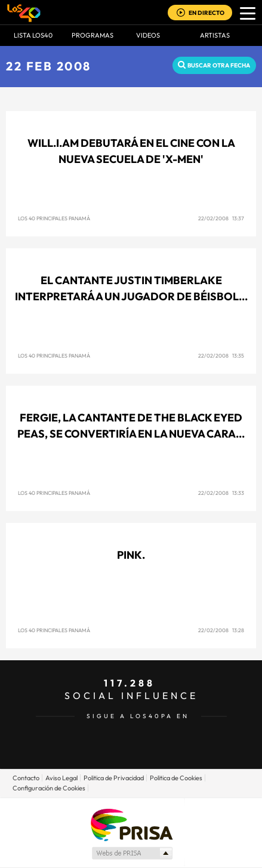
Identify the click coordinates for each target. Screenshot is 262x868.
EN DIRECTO (206, 13)
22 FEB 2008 (49, 66)
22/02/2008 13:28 (221, 630)
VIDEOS (148, 35)
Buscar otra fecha (219, 65)
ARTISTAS (215, 35)
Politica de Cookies (176, 778)
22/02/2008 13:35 (221, 355)
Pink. (131, 555)
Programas (93, 35)
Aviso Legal (61, 778)
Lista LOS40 (33, 35)
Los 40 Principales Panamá (54, 218)
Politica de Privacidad (114, 778)
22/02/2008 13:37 (221, 218)
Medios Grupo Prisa (132, 853)
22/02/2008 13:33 (221, 493)
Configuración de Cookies (49, 788)
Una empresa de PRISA (131, 824)
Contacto (26, 778)
